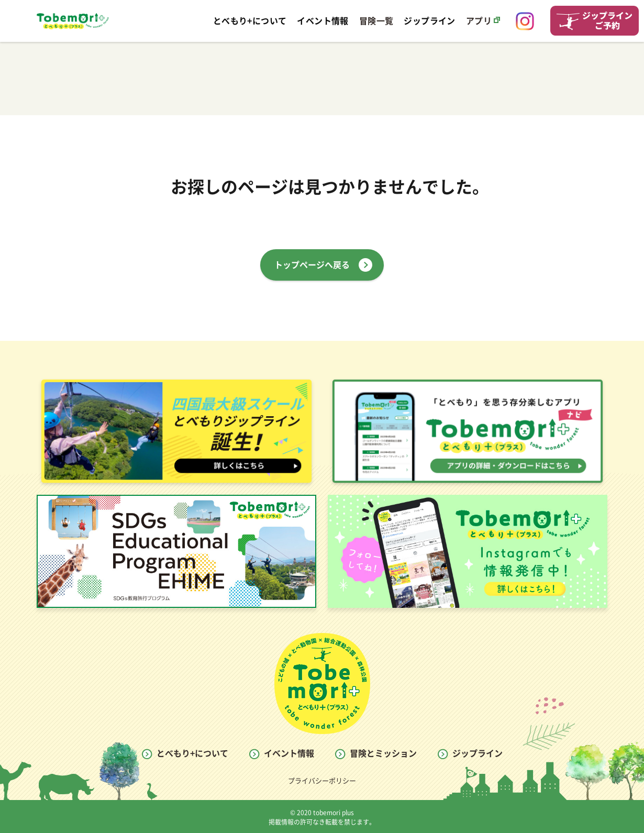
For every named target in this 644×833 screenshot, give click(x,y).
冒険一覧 (376, 21)
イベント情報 (289, 753)
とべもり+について (192, 753)
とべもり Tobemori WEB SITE (73, 21)
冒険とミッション (383, 753)
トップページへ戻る (312, 265)
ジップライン (478, 753)
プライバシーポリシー (322, 781)
